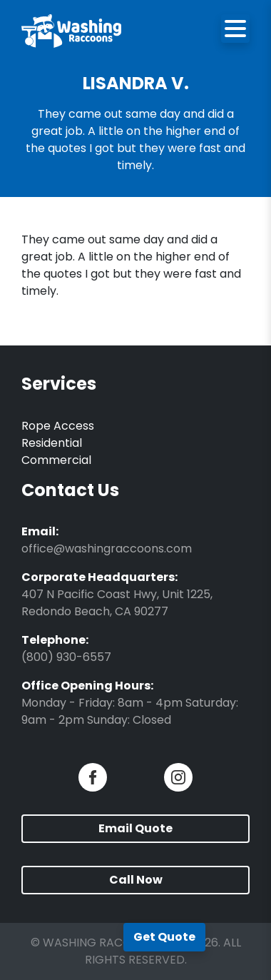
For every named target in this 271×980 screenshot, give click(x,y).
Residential (52, 443)
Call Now (136, 880)
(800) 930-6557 (66, 657)
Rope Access (58, 426)
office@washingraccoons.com (107, 549)
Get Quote (164, 937)
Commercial (56, 460)
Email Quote (135, 828)
